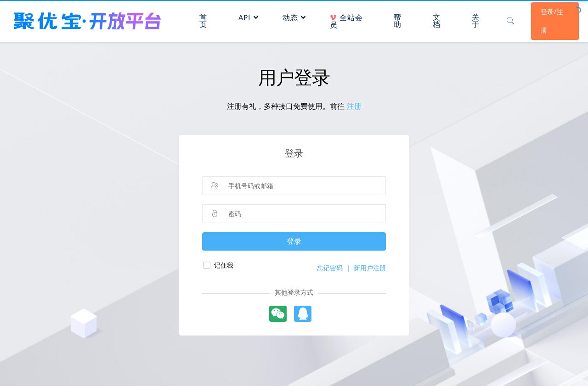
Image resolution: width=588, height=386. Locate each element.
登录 (294, 241)
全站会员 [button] (346, 21)
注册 (354, 106)
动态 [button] (294, 18)
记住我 (224, 265)
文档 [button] (437, 21)
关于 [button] (476, 21)
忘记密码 (330, 268)
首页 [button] (203, 21)
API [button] (249, 18)
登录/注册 (552, 21)
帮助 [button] (398, 21)
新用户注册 (370, 268)
